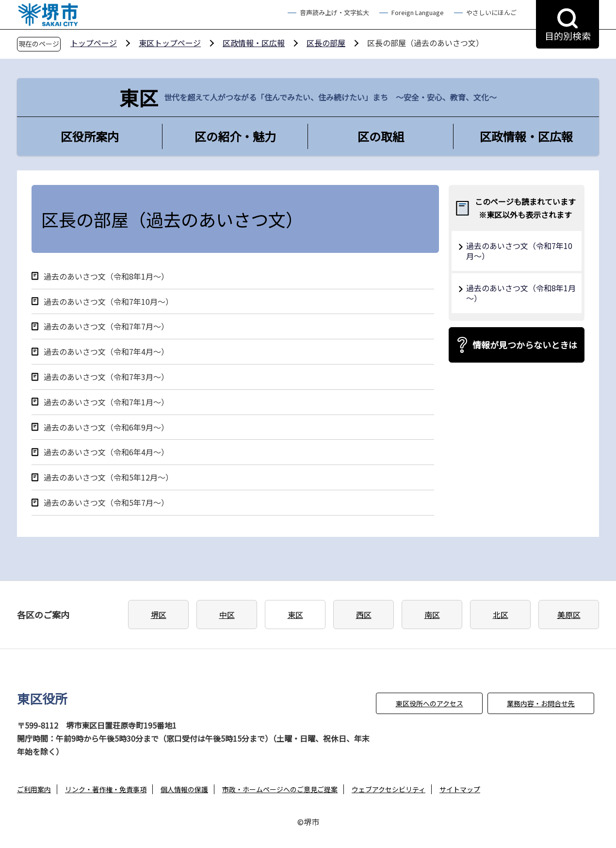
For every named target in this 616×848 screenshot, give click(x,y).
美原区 (569, 615)
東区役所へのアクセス (430, 703)
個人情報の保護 (184, 789)
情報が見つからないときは (525, 345)
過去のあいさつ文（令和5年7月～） (106, 503)
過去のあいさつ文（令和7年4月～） (106, 352)
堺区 (159, 615)
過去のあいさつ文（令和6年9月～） (106, 427)
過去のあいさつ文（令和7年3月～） (106, 377)
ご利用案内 (34, 789)
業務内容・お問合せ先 (541, 703)
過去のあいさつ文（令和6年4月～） (106, 452)
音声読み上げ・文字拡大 (334, 12)
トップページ (94, 43)
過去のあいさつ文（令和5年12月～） (108, 477)
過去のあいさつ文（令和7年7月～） (106, 326)
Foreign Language (418, 12)
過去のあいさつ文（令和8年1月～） (106, 276)
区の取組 (381, 136)
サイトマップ (460, 789)
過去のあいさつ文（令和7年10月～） (108, 302)
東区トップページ (170, 43)
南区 (432, 615)
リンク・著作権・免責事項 (106, 789)
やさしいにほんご (491, 12)
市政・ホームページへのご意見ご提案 (280, 789)
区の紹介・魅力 (235, 136)
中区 (227, 615)
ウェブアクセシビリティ (389, 789)
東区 (295, 615)
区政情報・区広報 (254, 43)
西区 (364, 615)
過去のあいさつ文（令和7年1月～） (106, 402)
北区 (501, 615)
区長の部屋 (326, 43)
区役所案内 (90, 136)
